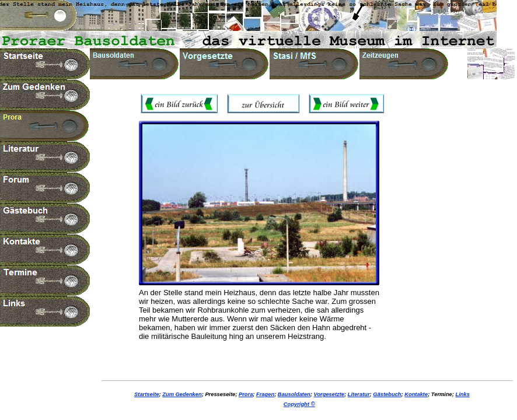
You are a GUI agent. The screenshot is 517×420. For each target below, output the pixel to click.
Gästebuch (387, 394)
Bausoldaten (294, 394)
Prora (246, 394)
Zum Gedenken (182, 394)
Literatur (359, 394)
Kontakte (416, 394)
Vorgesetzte (329, 394)
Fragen (265, 394)
